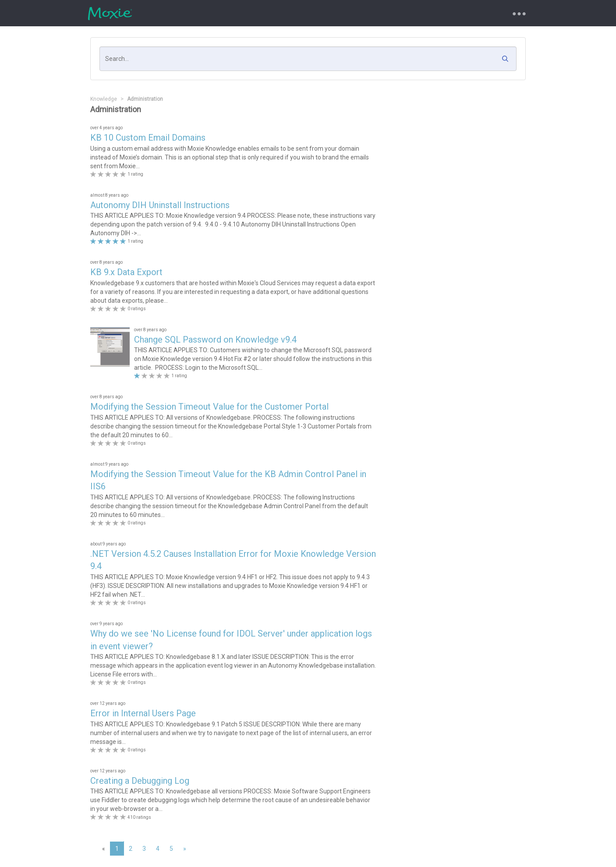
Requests (264, 13)
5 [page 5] (171, 849)
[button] (507, 61)
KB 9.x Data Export (126, 272)
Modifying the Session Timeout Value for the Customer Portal (209, 407)
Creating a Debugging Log (140, 781)
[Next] (185, 849)
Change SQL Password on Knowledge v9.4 (215, 340)
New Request (218, 13)
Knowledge (104, 99)
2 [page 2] (131, 849)
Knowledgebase (314, 13)
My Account (367, 13)
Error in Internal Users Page (143, 713)
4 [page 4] (158, 849)
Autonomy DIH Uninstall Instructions (160, 205)
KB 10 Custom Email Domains (148, 138)
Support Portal (165, 13)
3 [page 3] (144, 849)
